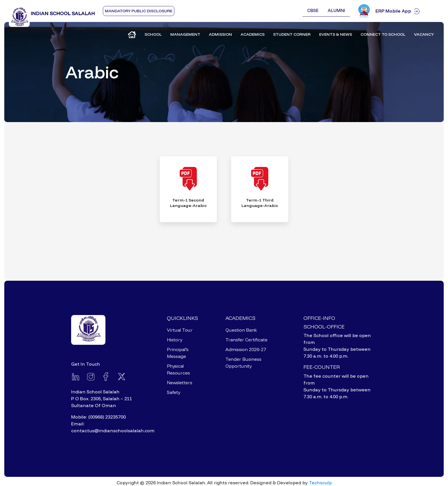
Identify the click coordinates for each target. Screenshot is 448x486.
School (153, 34)
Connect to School (383, 34)
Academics (253, 34)
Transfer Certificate (246, 340)
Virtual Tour (180, 330)
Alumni (336, 10)
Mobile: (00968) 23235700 (98, 417)
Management (185, 34)
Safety (174, 392)
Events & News (336, 34)
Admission (220, 34)
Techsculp (320, 483)
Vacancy (424, 34)
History (175, 340)
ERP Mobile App (407, 11)
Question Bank (241, 330)
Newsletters (180, 383)
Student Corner (292, 34)
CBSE (313, 10)
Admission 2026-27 (246, 349)
